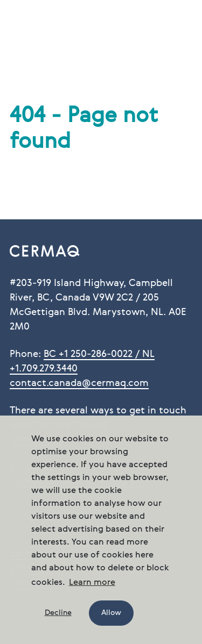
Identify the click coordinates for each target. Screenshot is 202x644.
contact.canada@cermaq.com (79, 383)
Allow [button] (111, 613)
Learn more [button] (92, 583)
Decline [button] (58, 613)
